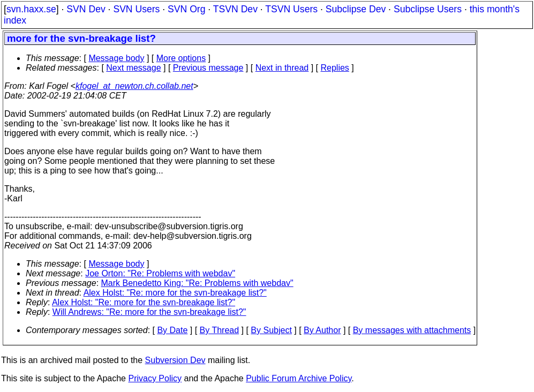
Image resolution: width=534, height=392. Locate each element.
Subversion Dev (175, 360)
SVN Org (186, 9)
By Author (322, 330)
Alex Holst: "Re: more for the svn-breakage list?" (175, 293)
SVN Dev (86, 9)
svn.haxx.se (31, 9)
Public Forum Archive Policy (299, 378)
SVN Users (136, 9)
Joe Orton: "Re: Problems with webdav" (160, 273)
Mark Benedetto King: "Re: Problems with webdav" (197, 283)
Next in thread (282, 68)
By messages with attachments (412, 330)
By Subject (271, 330)
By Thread (220, 330)
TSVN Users (291, 9)
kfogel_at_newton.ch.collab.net (134, 86)
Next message (133, 68)
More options (181, 58)
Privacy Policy (155, 378)
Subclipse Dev (356, 9)
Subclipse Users (428, 9)
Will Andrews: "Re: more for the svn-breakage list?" (149, 312)
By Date (172, 330)
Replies (335, 68)
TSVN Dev (235, 9)
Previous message (208, 68)
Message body (116, 58)
